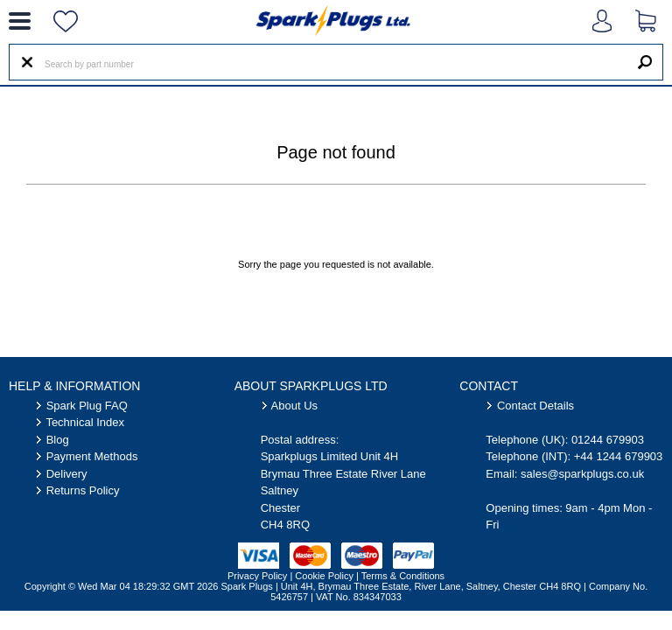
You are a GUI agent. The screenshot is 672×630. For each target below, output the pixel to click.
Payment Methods (92, 456)
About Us (294, 406)
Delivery (67, 474)
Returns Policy (83, 490)
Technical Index (85, 422)
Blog (58, 440)
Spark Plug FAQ (87, 406)
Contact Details (535, 406)
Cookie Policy (324, 576)
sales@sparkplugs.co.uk (582, 474)
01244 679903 (608, 440)
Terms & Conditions (403, 576)
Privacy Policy (257, 576)
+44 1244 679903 (619, 456)
